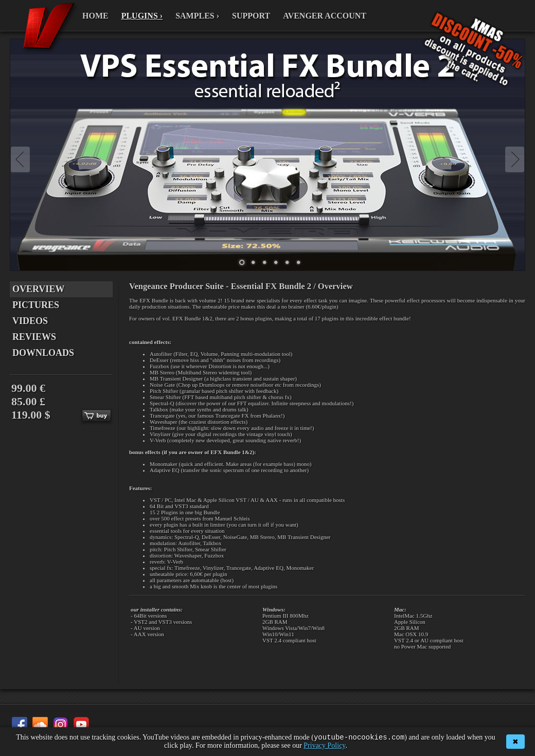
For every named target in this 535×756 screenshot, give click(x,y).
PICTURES (36, 305)
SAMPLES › (197, 16)
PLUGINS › (142, 16)
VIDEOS (30, 321)
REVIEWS (34, 337)
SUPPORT (251, 16)
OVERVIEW (38, 289)
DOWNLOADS (43, 353)
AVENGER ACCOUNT (325, 16)
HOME (95, 16)
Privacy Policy (324, 745)
